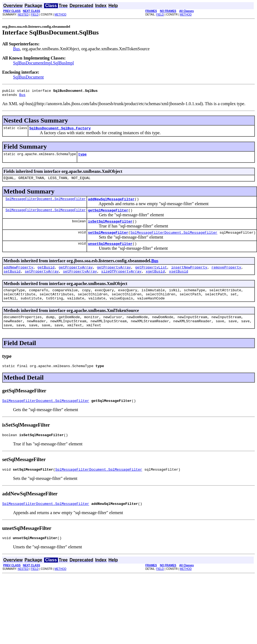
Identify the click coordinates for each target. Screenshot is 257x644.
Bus (16, 49)
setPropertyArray (42, 281)
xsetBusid (178, 281)
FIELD (35, 15)
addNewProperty (18, 276)
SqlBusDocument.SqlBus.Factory (60, 130)
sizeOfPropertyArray (121, 281)
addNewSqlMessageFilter (111, 204)
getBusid (46, 276)
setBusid (12, 281)
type (82, 157)
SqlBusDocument (28, 77)
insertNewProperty (189, 276)
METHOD (61, 15)
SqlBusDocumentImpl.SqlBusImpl (44, 63)
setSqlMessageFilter (108, 240)
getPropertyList (151, 276)
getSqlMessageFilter (108, 216)
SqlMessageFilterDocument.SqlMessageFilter (46, 204)
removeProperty (226, 276)
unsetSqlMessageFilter (110, 252)
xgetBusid (155, 281)
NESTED (23, 15)
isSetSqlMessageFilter (110, 228)
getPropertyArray (76, 276)
